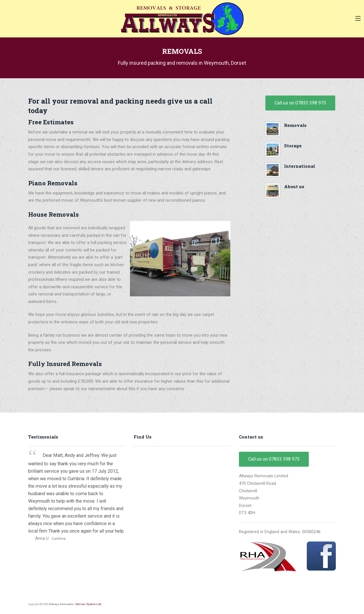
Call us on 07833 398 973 (300, 103)
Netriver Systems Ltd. (89, 604)
